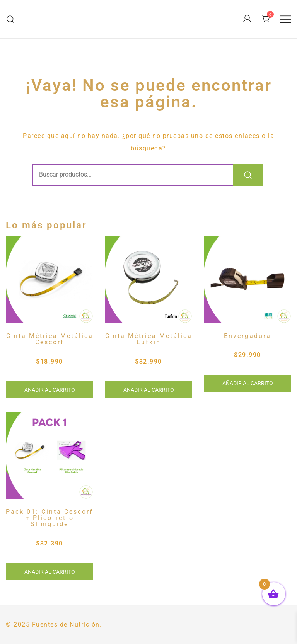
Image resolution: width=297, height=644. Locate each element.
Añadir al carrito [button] (50, 390)
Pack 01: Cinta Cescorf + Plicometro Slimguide (49, 518)
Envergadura (247, 336)
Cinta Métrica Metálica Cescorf (50, 339)
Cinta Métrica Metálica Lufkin (149, 339)
